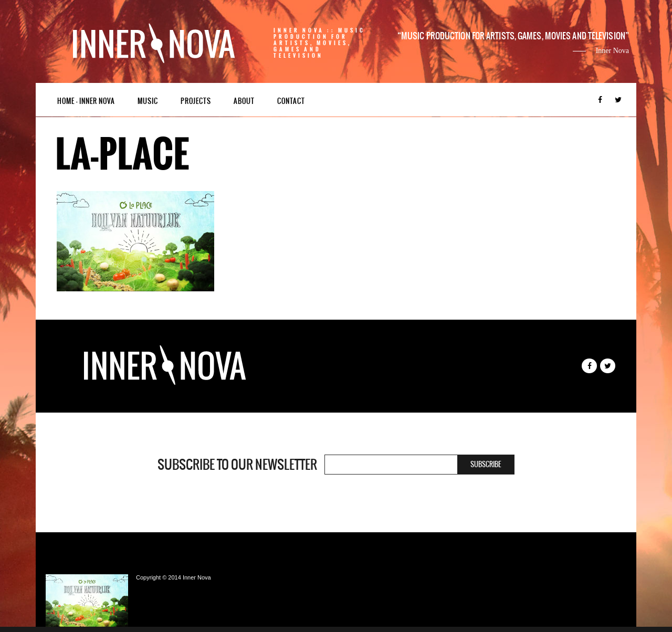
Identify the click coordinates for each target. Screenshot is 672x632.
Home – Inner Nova (86, 101)
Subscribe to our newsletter (237, 465)
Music (148, 101)
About (244, 101)
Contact (291, 101)
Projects (196, 101)
